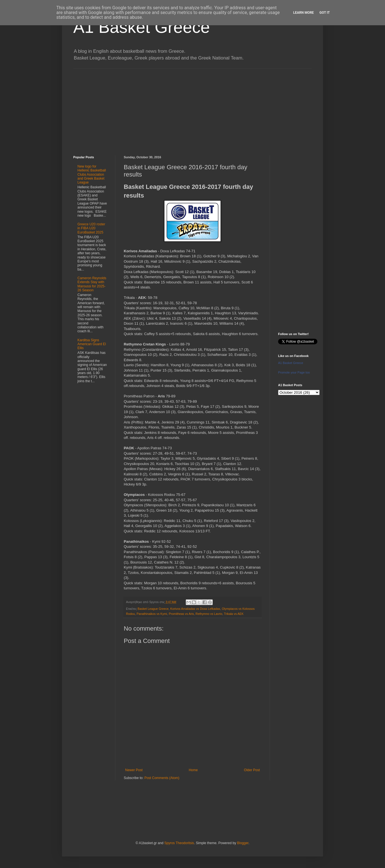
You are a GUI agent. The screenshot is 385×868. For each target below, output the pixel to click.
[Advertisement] (192, 108)
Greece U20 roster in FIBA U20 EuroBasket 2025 (91, 228)
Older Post (252, 770)
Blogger (243, 843)
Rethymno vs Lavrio (209, 614)
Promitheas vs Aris (181, 614)
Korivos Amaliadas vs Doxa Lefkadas (195, 609)
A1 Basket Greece (142, 27)
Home (193, 770)
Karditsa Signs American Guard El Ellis (92, 344)
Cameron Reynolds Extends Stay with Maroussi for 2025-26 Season (92, 284)
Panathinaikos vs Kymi (152, 614)
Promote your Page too (294, 372)
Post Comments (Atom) (162, 778)
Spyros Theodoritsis (179, 843)
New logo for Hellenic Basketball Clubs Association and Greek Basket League (92, 175)
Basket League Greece (153, 609)
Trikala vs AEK (234, 614)
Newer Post (134, 770)
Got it (325, 13)
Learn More (304, 13)
